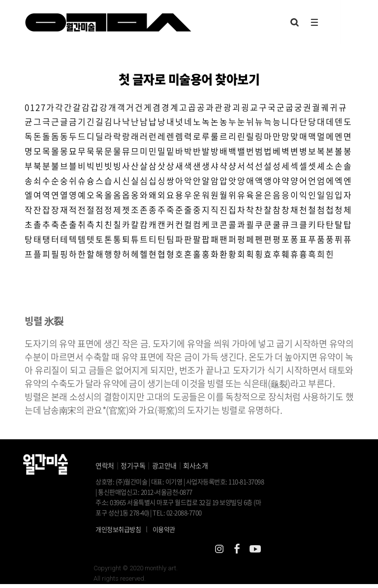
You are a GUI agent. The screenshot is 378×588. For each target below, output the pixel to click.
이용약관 (164, 534)
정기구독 (133, 469)
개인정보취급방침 (118, 534)
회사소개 (195, 469)
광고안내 (164, 469)
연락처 (105, 469)
